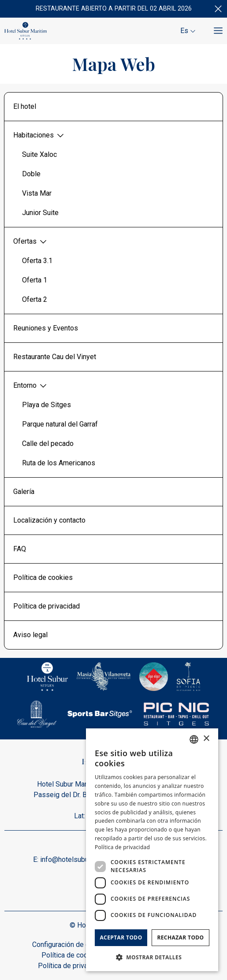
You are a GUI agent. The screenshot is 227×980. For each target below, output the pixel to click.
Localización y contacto (49, 520)
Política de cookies (43, 577)
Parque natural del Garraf (60, 424)
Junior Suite (40, 213)
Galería (24, 492)
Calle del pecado (48, 444)
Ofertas (30, 241)
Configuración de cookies (71, 945)
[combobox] (194, 739)
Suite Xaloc (39, 154)
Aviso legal (30, 635)
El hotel (25, 106)
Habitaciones (39, 135)
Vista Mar (37, 193)
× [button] (206, 739)
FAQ (20, 549)
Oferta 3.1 (37, 261)
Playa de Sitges (47, 405)
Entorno (30, 386)
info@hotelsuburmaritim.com (84, 859)
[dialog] (152, 850)
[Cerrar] (218, 9)
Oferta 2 (35, 299)
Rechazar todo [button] (180, 937)
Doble (31, 174)
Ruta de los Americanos (59, 463)
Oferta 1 (35, 280)
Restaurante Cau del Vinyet (55, 357)
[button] (152, 957)
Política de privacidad (47, 606)
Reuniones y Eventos (46, 328)
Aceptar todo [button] (121, 937)
